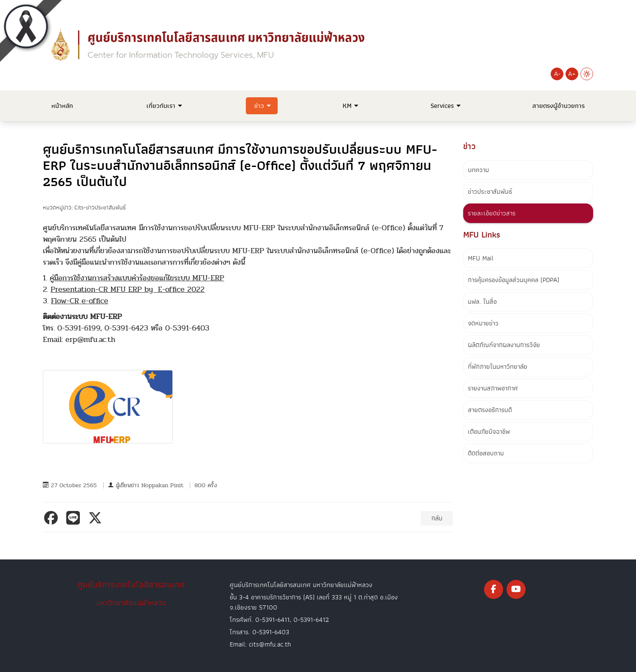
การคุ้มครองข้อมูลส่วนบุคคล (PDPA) (514, 280)
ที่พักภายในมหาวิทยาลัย (498, 367)
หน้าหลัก (62, 106)
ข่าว (259, 106)
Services (442, 106)
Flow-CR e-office (80, 301)
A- (557, 74)
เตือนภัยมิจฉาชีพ (489, 432)
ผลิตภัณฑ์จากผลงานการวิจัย (504, 345)
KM (347, 106)
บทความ (478, 170)
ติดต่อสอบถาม (486, 453)
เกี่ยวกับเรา (161, 106)
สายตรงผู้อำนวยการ (559, 106)
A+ (572, 74)
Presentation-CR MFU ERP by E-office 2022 (128, 289)
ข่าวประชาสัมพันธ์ (490, 192)
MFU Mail (481, 258)
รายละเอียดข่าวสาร (492, 213)
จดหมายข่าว (483, 323)
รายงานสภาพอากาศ (493, 388)
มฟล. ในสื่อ (482, 302)
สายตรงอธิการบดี (490, 410)
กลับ (437, 518)
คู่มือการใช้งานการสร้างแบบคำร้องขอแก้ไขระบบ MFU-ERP (137, 278)
